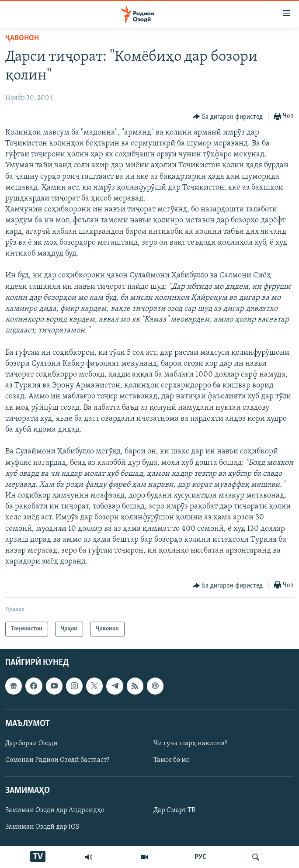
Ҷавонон (22, 38)
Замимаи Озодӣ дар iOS (42, 827)
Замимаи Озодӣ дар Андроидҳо (55, 811)
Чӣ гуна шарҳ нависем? (190, 744)
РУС (200, 857)
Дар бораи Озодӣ (31, 744)
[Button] (228, 117)
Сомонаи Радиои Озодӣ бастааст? (57, 760)
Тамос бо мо (172, 760)
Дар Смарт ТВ (174, 811)
